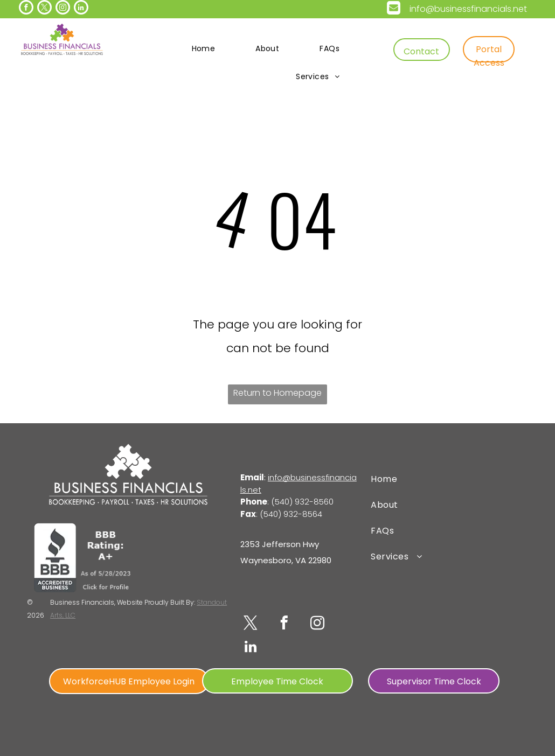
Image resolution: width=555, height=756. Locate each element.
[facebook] (26, 9)
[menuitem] (208, 48)
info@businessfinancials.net (468, 9)
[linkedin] (81, 9)
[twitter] (44, 9)
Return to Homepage (277, 393)
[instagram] (63, 9)
